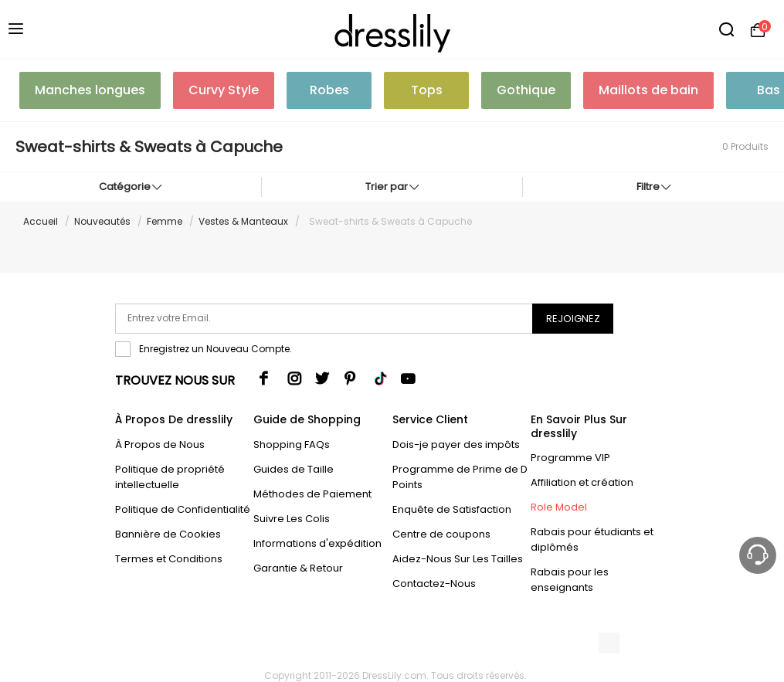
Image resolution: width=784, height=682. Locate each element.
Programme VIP (570, 458)
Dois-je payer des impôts (456, 444)
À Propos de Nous (160, 444)
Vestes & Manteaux (243, 221)
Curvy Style (224, 90)
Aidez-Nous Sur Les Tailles (458, 559)
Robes (329, 90)
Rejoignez (573, 319)
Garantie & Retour (298, 568)
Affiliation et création (582, 482)
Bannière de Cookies (168, 534)
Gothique (526, 90)
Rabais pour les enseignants (570, 580)
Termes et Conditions (169, 559)
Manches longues (90, 90)
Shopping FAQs (292, 444)
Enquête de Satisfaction (452, 509)
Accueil (41, 221)
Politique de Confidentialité (183, 509)
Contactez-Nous (434, 584)
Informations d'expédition (317, 543)
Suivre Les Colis (292, 519)
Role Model (559, 507)
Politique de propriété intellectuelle (170, 477)
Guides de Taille (294, 469)
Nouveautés (102, 221)
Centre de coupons (441, 534)
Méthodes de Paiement (312, 494)
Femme (165, 221)
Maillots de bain (648, 90)
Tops (427, 90)
